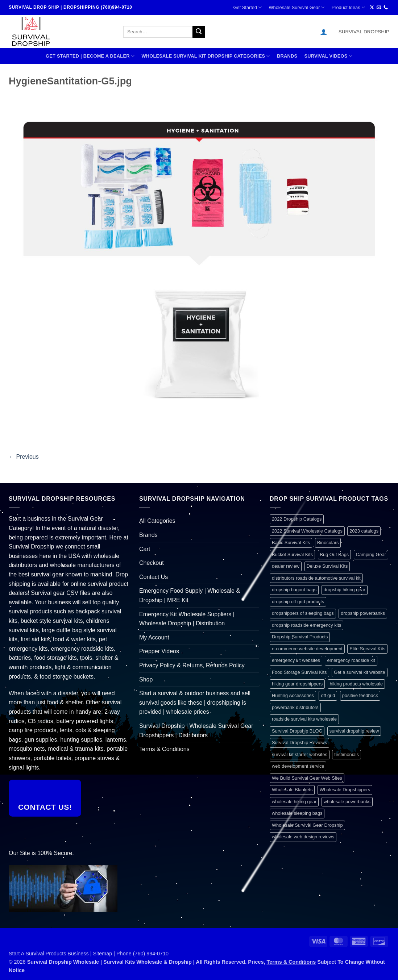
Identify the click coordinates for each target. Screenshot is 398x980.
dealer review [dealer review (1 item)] (286, 566)
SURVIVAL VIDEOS (328, 56)
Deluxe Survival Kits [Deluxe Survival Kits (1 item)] (327, 566)
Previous (24, 457)
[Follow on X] (372, 8)
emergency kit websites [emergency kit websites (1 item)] (296, 660)
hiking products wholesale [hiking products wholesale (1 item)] (356, 684)
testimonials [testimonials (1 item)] (347, 754)
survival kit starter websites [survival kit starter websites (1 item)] (300, 754)
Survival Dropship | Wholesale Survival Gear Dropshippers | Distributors (196, 731)
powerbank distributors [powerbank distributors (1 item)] (295, 707)
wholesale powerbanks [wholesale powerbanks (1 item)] (347, 802)
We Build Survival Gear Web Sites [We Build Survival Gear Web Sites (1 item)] (307, 778)
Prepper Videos (159, 651)
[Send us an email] (379, 8)
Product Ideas (348, 7)
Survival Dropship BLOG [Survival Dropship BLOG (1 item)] (297, 731)
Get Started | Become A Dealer (90, 56)
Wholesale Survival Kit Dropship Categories (206, 56)
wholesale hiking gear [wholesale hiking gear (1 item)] (294, 802)
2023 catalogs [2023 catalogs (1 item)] (364, 531)
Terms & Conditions (164, 749)
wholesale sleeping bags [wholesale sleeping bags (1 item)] (297, 813)
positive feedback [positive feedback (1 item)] (360, 695)
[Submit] (199, 32)
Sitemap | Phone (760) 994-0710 (131, 954)
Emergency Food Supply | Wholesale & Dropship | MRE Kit (190, 595)
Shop (146, 679)
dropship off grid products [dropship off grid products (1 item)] (298, 602)
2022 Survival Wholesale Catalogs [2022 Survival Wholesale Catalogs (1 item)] (307, 531)
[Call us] (386, 8)
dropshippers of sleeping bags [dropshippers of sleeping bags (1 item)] (303, 613)
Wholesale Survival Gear (297, 7)
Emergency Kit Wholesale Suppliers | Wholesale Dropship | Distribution (187, 619)
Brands (287, 56)
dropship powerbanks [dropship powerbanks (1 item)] (363, 613)
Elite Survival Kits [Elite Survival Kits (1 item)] (367, 649)
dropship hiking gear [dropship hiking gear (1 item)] (345, 590)
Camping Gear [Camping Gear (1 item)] (371, 554)
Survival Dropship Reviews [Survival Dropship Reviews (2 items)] (299, 743)
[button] (324, 32)
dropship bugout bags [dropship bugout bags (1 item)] (294, 590)
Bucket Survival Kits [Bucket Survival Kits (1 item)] (292, 554)
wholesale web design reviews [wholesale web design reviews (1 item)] (303, 837)
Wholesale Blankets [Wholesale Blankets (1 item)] (292, 790)
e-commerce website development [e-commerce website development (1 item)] (307, 649)
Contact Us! (45, 807)
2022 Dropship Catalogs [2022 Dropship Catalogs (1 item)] (297, 519)
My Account (154, 637)
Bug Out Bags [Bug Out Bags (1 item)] (335, 554)
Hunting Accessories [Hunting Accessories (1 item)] (293, 695)
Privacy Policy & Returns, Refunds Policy (192, 665)
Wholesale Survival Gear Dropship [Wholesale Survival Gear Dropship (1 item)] (307, 825)
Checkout (152, 563)
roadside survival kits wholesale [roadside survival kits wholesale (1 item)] (304, 719)
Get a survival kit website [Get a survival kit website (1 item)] (360, 672)
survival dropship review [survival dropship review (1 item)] (354, 731)
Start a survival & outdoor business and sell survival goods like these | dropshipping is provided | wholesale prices (195, 702)
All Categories (157, 521)
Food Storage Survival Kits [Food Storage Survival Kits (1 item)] (299, 672)
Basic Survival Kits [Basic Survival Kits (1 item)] (291, 543)
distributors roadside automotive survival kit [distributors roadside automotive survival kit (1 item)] (316, 578)
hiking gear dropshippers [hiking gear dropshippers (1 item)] (297, 684)
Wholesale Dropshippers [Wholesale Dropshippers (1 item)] (345, 790)
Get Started (248, 7)
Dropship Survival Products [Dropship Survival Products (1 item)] (300, 637)
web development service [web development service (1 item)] (298, 766)
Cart (145, 549)
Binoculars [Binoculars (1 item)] (328, 543)
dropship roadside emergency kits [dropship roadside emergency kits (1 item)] (306, 625)
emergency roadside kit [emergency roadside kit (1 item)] (351, 660)
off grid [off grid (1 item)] (328, 695)
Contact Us (154, 577)
